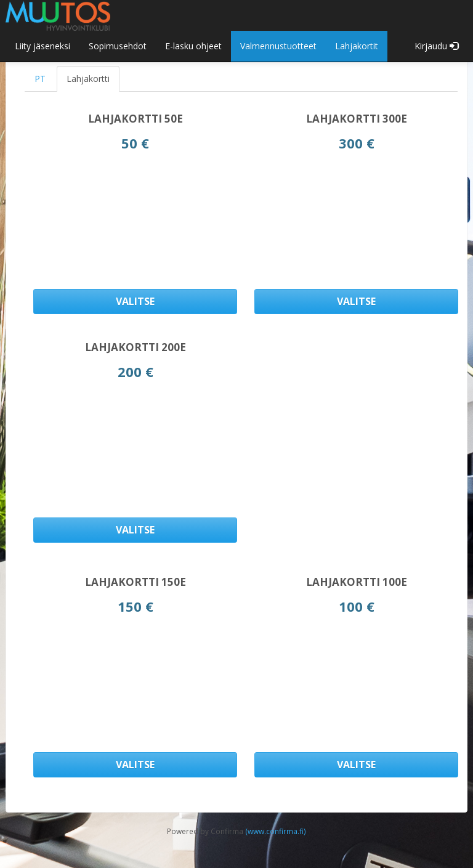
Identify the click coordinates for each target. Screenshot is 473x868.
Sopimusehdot (118, 46)
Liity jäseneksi (42, 46)
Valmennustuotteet (278, 46)
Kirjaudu (436, 46)
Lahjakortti (88, 79)
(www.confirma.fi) (276, 831)
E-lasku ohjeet (193, 46)
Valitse (135, 301)
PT (40, 79)
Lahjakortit (357, 46)
